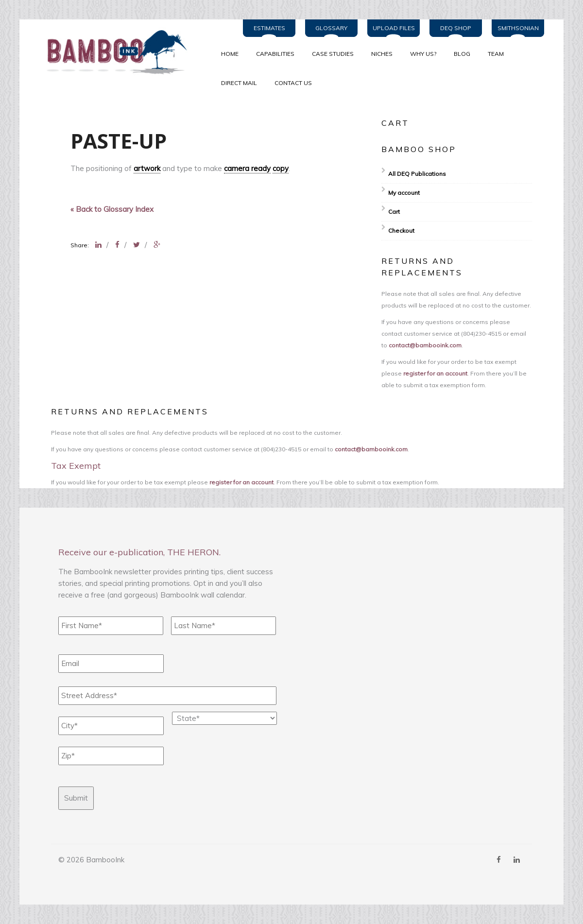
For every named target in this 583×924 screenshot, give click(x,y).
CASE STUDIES (333, 54)
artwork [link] (147, 168)
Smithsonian (518, 28)
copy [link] (281, 168)
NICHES (382, 54)
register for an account (435, 373)
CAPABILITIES (275, 54)
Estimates (269, 28)
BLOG (462, 54)
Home (230, 54)
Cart (394, 212)
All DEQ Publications (417, 174)
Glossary (331, 28)
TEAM (496, 54)
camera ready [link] (247, 168)
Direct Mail (239, 83)
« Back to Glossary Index (112, 209)
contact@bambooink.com (425, 345)
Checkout (401, 231)
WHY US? (423, 54)
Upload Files (394, 28)
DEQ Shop (456, 28)
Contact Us (293, 83)
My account (404, 193)
